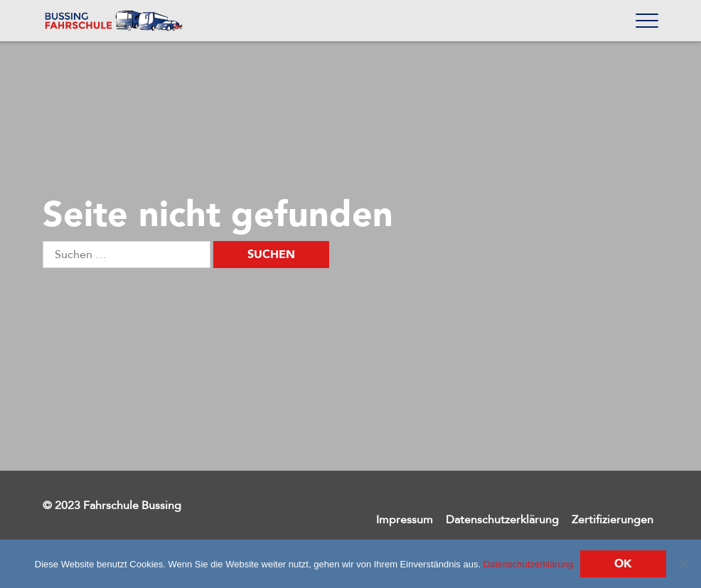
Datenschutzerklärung (502, 520)
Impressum (405, 520)
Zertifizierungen (612, 520)
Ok (623, 564)
